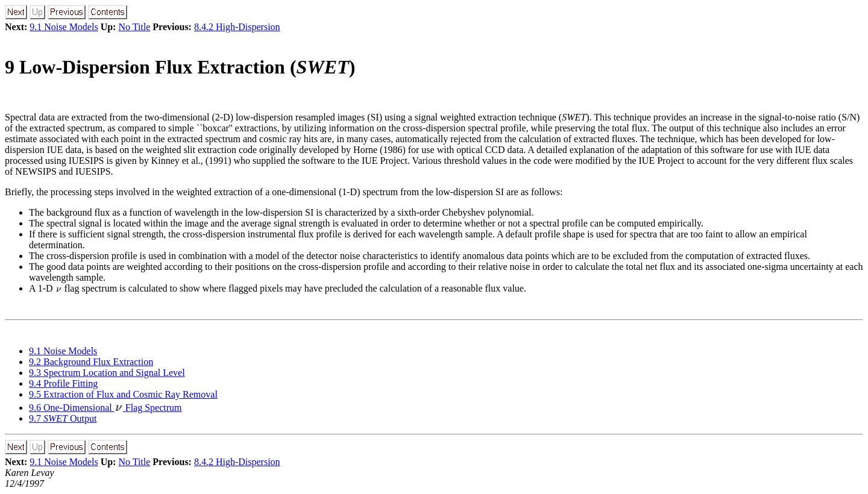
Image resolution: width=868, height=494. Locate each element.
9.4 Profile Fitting (63, 383)
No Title (134, 27)
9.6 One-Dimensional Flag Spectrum (105, 408)
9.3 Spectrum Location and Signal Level (107, 373)
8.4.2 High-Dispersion (237, 27)
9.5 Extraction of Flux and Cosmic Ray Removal (123, 394)
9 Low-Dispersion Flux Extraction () (180, 67)
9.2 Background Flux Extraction (91, 362)
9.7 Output (63, 418)
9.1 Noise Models (64, 27)
